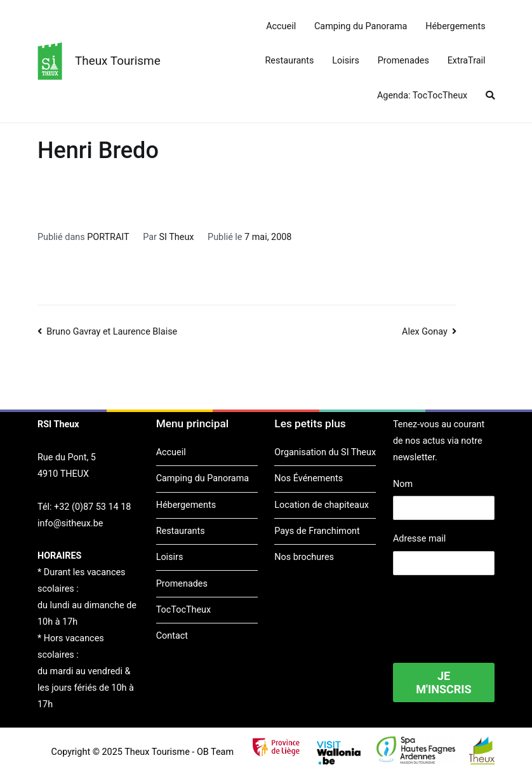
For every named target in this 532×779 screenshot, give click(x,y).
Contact (172, 636)
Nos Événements (309, 478)
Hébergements (455, 26)
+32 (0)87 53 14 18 (92, 507)
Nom (403, 484)
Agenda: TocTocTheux (422, 96)
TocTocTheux (183, 610)
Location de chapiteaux (322, 505)
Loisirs (346, 61)
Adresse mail (419, 539)
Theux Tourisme (118, 61)
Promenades (403, 61)
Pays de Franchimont (317, 531)
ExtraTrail (467, 61)
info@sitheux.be (70, 523)
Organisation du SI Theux (325, 452)
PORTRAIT (108, 237)
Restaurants (290, 61)
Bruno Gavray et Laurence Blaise (112, 332)
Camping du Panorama (361, 26)
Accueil (281, 26)
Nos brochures (304, 557)
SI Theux (177, 237)
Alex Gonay (425, 332)
